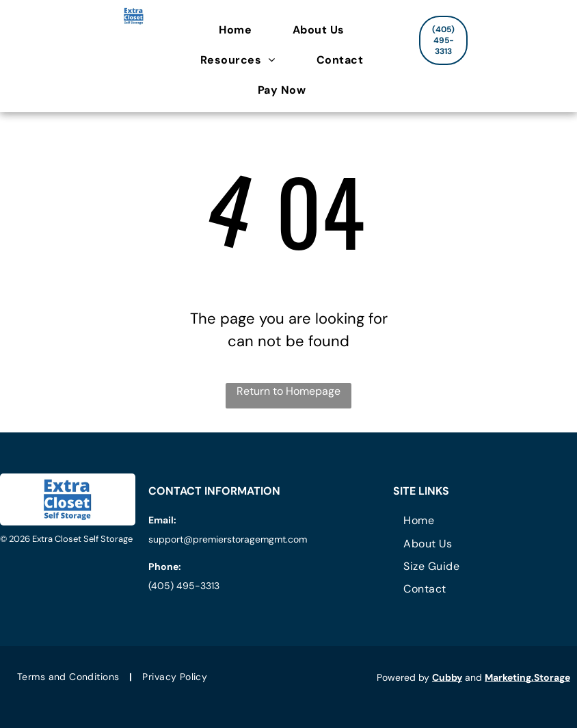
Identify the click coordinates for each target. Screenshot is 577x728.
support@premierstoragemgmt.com (228, 539)
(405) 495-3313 (184, 586)
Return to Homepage (288, 391)
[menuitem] (242, 30)
